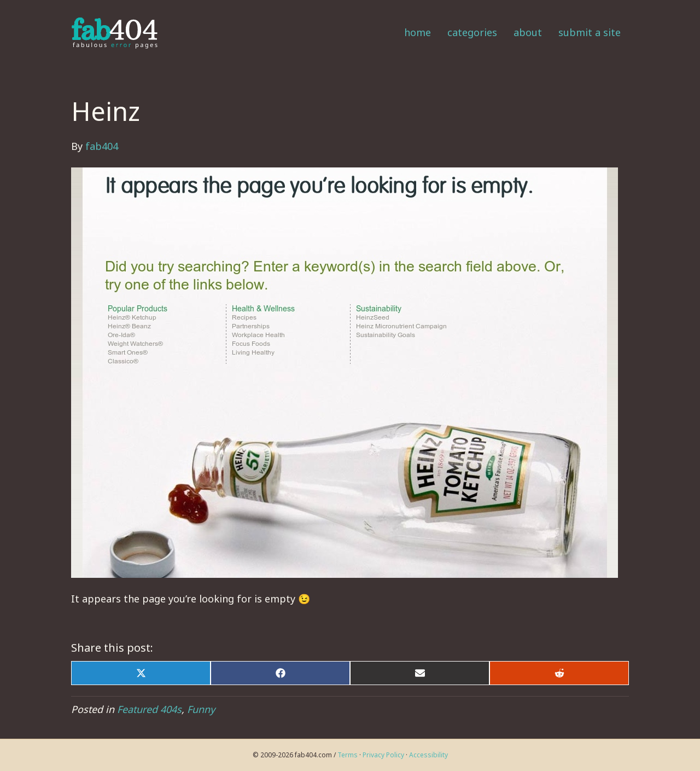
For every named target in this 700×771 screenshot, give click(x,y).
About (528, 32)
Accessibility (428, 755)
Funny (201, 709)
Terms (348, 755)
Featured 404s (149, 709)
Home (418, 32)
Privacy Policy (383, 755)
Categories (472, 32)
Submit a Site (590, 32)
